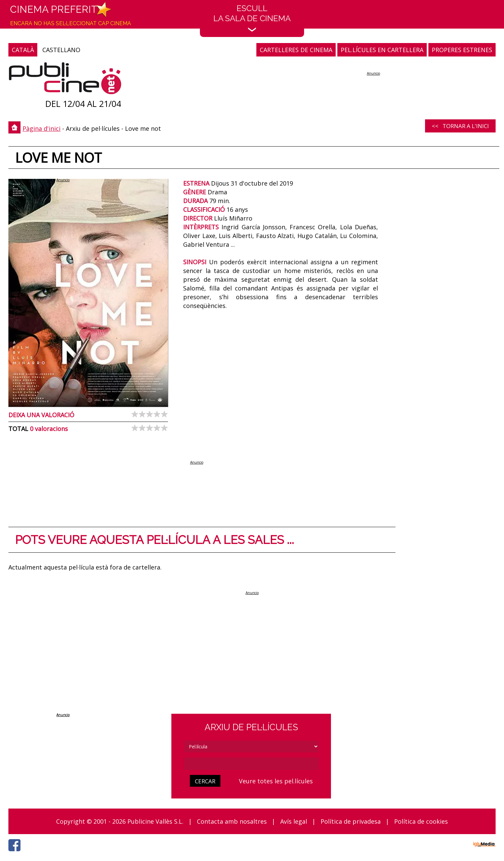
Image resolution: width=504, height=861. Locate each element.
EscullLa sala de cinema (252, 18)
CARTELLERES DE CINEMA (296, 50)
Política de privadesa (351, 821)
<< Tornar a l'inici (460, 126)
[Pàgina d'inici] (65, 80)
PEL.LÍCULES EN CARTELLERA (382, 50)
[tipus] (251, 747)
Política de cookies (421, 821)
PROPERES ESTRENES (462, 50)
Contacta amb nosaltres (232, 821)
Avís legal (294, 821)
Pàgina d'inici (41, 128)
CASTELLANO (61, 50)
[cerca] (251, 764)
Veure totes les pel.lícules (276, 781)
